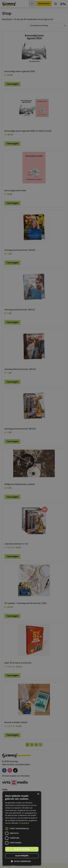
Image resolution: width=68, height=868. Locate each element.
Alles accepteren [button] (22, 849)
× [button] (38, 794)
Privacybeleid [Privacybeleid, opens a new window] (24, 823)
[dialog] (34, 434)
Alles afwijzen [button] (22, 856)
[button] (22, 861)
